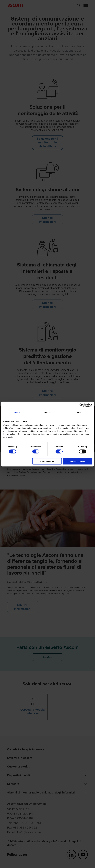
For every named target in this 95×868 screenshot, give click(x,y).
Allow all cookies (77, 461)
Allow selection (47, 461)
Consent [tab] (17, 412)
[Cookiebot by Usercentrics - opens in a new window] (81, 405)
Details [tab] (47, 412)
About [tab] (79, 412)
